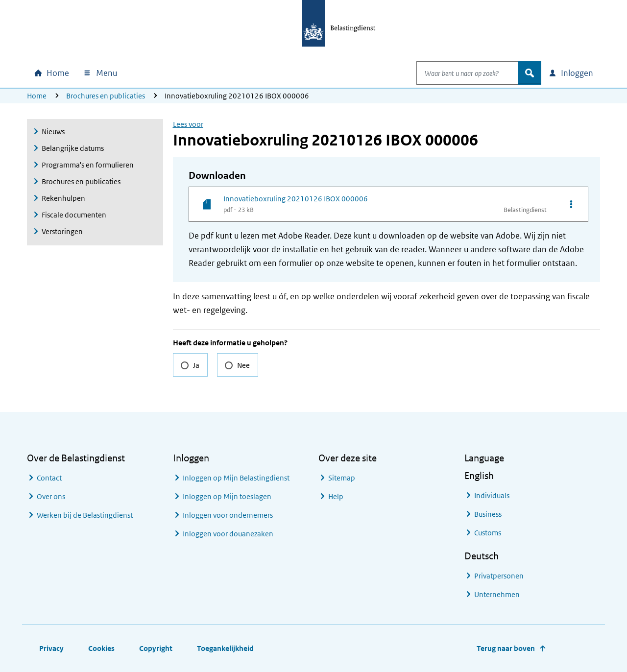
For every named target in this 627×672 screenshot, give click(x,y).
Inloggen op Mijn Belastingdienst (236, 478)
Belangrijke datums (73, 148)
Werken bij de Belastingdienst (85, 515)
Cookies (101, 648)
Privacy (51, 648)
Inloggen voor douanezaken (228, 534)
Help (336, 496)
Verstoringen (62, 231)
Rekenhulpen (63, 198)
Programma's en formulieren (88, 165)
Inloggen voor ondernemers (228, 515)
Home (37, 96)
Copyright (156, 648)
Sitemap (342, 478)
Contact (49, 478)
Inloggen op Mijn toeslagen (227, 496)
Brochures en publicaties (106, 96)
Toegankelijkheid (225, 648)
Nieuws (53, 132)
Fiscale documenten (74, 215)
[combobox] (457, 73)
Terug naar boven (506, 648)
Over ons (51, 496)
